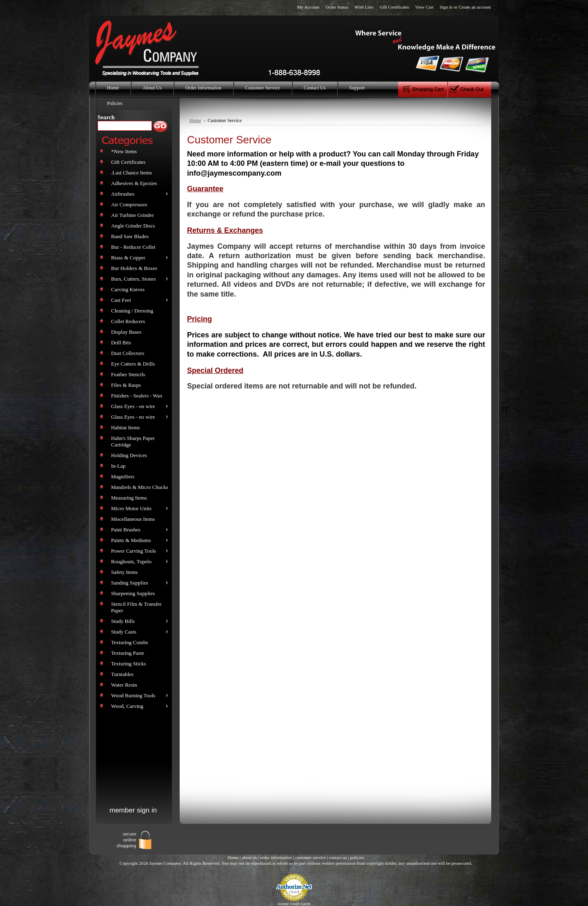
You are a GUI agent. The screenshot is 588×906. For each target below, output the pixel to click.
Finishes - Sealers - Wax (137, 396)
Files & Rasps (126, 385)
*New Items (124, 151)
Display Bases (126, 332)
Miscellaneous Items (133, 519)
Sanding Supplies (138, 583)
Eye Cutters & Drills (133, 364)
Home (195, 121)
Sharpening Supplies (133, 593)
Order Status (337, 7)
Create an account (475, 7)
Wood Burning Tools (138, 696)
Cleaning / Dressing (132, 311)
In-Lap (118, 466)
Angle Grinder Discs (133, 226)
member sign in (133, 810)
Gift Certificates (394, 7)
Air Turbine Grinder (133, 215)
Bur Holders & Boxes (134, 268)
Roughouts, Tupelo (138, 562)
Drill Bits (121, 343)
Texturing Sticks (128, 664)
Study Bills (138, 621)
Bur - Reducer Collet (133, 247)
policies (357, 857)
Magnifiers (123, 476)
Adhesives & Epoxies (134, 183)
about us (249, 857)
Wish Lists (364, 7)
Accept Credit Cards (294, 904)
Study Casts (138, 632)
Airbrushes (138, 194)
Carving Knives (128, 289)
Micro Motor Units (138, 509)
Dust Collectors (128, 353)
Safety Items (124, 572)
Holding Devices (129, 455)
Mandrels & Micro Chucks (140, 487)
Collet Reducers (128, 321)
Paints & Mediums (138, 541)
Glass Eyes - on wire (138, 407)
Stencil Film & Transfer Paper (136, 607)
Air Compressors (129, 204)
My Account (308, 7)
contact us (338, 857)
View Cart (424, 7)
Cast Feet (138, 300)
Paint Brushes (138, 530)
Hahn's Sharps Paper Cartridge (133, 441)
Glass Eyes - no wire (138, 417)
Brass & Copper (138, 258)
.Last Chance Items (131, 173)
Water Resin (124, 685)
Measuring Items (129, 498)
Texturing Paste (128, 653)
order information (276, 857)
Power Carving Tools (138, 551)
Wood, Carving (138, 706)
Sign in (446, 7)
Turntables (122, 674)
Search (106, 117)
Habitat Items (125, 427)
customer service (311, 857)
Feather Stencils (128, 374)
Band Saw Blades (130, 236)
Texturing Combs (129, 642)
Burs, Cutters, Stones (138, 279)
